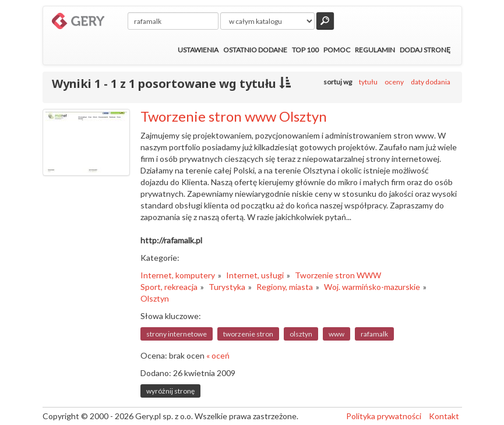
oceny (394, 82)
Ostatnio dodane (255, 50)
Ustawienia (198, 50)
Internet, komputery (178, 275)
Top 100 (305, 50)
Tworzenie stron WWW (338, 275)
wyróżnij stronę (170, 391)
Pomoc (337, 50)
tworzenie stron (248, 334)
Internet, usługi (255, 275)
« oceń (218, 355)
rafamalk (374, 334)
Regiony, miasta (285, 287)
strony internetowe (177, 334)
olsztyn (301, 334)
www (336, 334)
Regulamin (375, 50)
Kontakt (444, 416)
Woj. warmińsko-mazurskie (372, 287)
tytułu (368, 82)
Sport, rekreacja (169, 287)
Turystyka (227, 287)
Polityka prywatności (384, 416)
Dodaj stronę (425, 50)
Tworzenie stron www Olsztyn (234, 116)
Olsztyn (155, 298)
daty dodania (431, 82)
